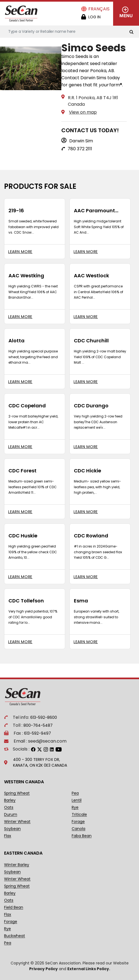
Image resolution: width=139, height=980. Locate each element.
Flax (8, 836)
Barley (10, 800)
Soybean (12, 829)
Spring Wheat (17, 793)
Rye (75, 807)
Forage (78, 822)
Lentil (77, 800)
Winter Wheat (17, 822)
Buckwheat (15, 936)
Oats (9, 807)
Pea (75, 793)
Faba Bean (82, 836)
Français (99, 9)
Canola (78, 829)
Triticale (79, 815)
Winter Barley (17, 865)
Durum (11, 815)
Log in (94, 17)
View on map (83, 112)
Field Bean (14, 907)
